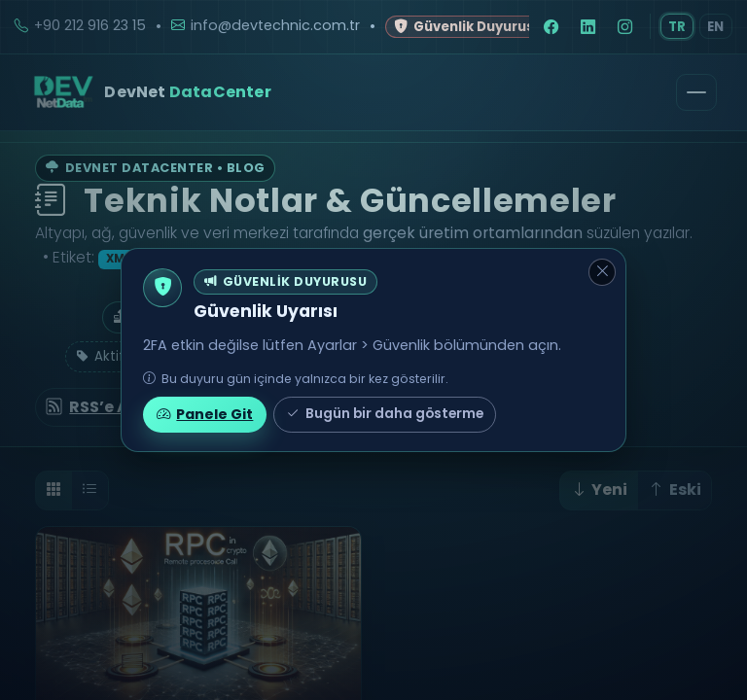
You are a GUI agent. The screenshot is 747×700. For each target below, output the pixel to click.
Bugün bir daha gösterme (385, 414)
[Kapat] (602, 272)
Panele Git (205, 415)
